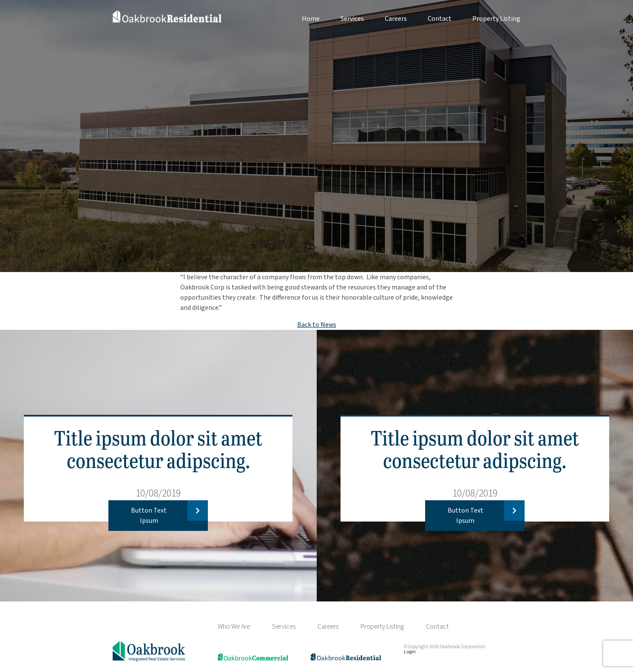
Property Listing (496, 19)
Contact (440, 19)
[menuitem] (300, 19)
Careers (396, 19)
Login (410, 652)
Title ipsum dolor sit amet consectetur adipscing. (158, 448)
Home (311, 19)
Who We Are (234, 627)
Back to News (317, 325)
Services (352, 19)
